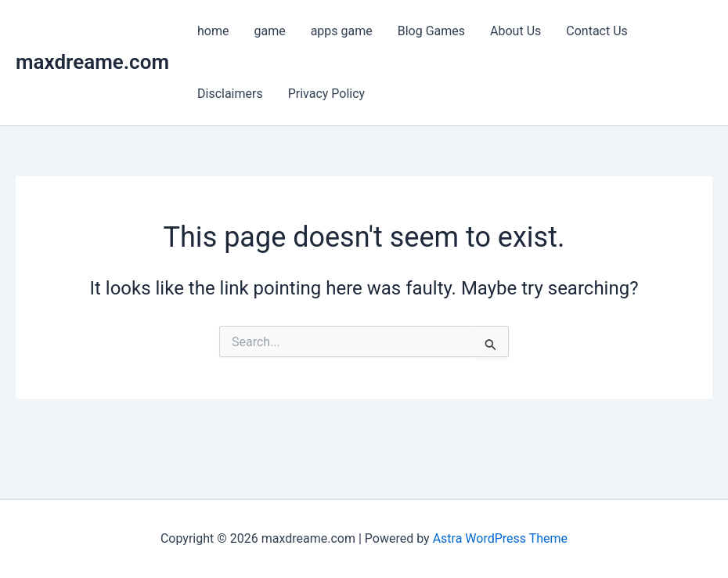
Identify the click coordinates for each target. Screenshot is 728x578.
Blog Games (431, 31)
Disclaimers (230, 94)
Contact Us (597, 31)
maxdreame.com (92, 62)
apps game (342, 31)
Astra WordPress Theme (500, 538)
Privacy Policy (327, 94)
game (269, 31)
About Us (515, 31)
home (213, 31)
